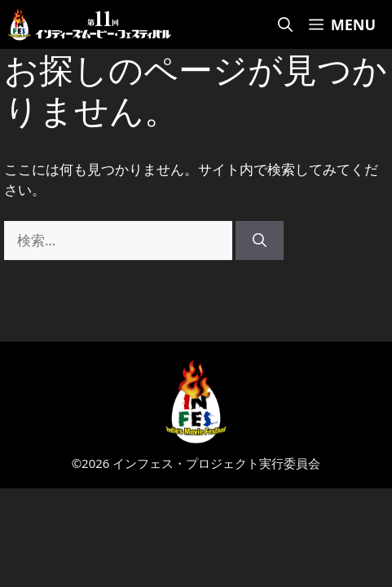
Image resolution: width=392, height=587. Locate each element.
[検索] (260, 241)
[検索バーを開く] (285, 24)
